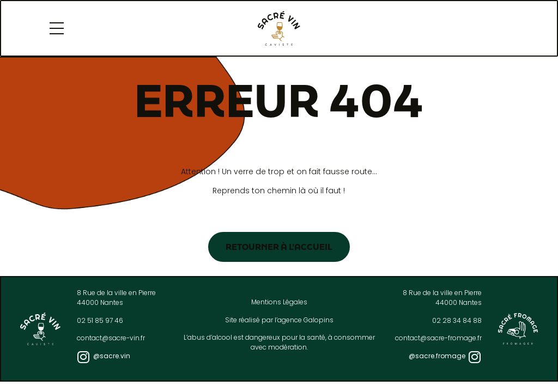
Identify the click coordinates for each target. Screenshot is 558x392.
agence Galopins (305, 320)
